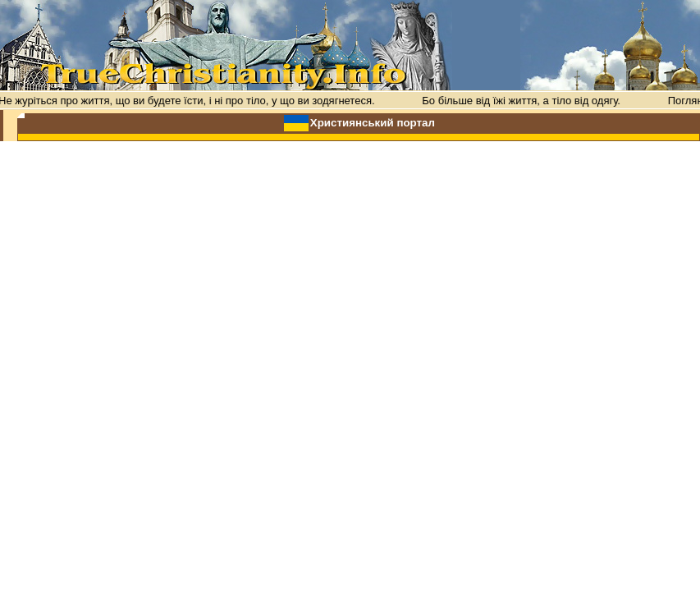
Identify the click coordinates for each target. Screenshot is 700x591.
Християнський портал (373, 123)
